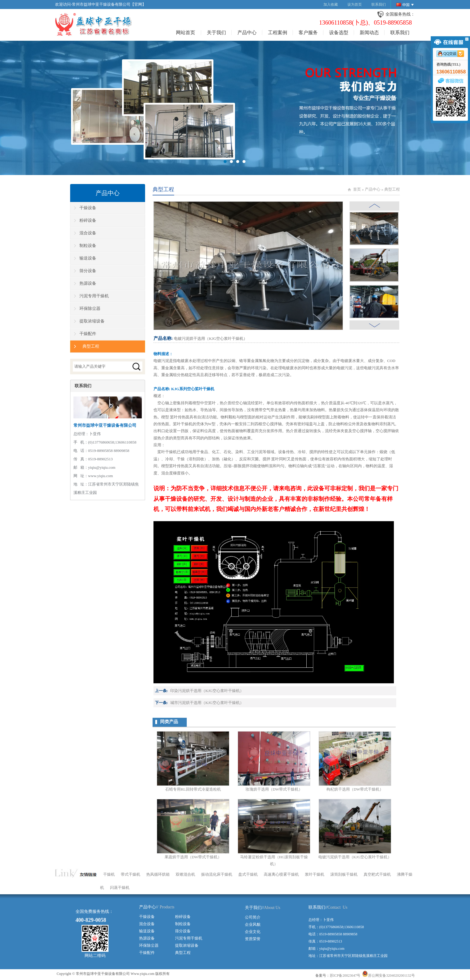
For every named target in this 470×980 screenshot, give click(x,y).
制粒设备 (88, 246)
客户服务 (308, 33)
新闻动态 (369, 33)
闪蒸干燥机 (120, 888)
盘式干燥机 (248, 874)
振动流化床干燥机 (217, 874)
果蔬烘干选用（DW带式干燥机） (193, 857)
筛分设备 (88, 271)
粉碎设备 (88, 220)
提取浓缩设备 (92, 321)
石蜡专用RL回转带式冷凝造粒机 (193, 789)
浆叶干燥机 (315, 874)
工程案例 (278, 33)
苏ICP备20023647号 (345, 976)
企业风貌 (253, 924)
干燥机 (109, 874)
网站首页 (186, 33)
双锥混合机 (185, 874)
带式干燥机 (131, 874)
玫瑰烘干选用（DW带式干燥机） (274, 789)
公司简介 (253, 917)
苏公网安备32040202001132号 (388, 976)
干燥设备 (88, 208)
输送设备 (88, 258)
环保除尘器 (90, 309)
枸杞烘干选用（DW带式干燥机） (355, 789)
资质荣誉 (253, 939)
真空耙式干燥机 (377, 874)
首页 (357, 189)
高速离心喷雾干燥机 (281, 874)
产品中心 (247, 33)
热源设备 (88, 283)
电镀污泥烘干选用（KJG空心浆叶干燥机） (355, 857)
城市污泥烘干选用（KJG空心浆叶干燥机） (207, 703)
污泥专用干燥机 (94, 296)
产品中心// (149, 907)
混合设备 (88, 233)
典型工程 (392, 189)
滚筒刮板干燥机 (344, 874)
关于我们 (216, 33)
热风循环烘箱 (158, 874)
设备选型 (339, 33)
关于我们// (254, 908)
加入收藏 (331, 4)
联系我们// (318, 907)
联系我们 (379, 4)
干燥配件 (88, 334)
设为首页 (355, 4)
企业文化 (253, 932)
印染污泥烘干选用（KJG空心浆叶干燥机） (207, 691)
